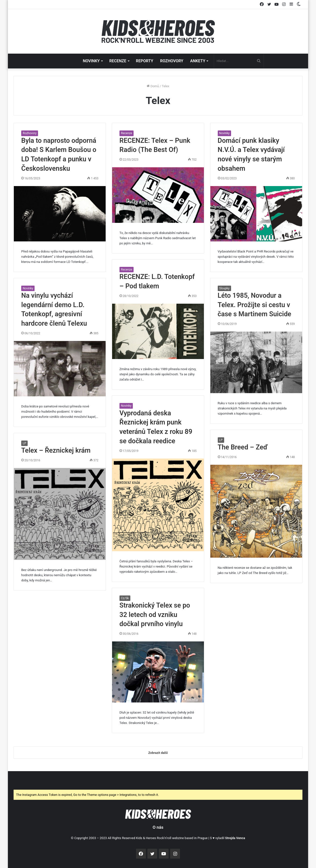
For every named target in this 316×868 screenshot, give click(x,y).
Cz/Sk (125, 598)
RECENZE (118, 61)
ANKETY (198, 61)
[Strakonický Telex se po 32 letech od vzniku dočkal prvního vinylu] (158, 672)
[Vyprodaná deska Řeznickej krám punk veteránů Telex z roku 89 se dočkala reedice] (158, 505)
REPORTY (145, 61)
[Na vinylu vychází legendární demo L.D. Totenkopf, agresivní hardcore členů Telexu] (60, 369)
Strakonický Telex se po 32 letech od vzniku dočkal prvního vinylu (155, 615)
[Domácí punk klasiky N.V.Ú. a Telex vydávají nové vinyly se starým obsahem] (256, 214)
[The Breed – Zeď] (256, 511)
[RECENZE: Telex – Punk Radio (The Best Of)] (158, 195)
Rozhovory (30, 133)
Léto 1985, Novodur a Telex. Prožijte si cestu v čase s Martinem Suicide (255, 305)
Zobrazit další (158, 753)
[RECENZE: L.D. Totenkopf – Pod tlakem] (158, 331)
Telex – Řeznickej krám (56, 450)
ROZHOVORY (172, 61)
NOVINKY (91, 61)
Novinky (224, 133)
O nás (158, 827)
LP (221, 440)
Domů (153, 86)
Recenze (127, 133)
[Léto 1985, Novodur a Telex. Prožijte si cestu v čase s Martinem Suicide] (256, 362)
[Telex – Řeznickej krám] (60, 514)
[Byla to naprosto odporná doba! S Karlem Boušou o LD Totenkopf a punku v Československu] (60, 214)
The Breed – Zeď (243, 447)
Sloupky (224, 288)
